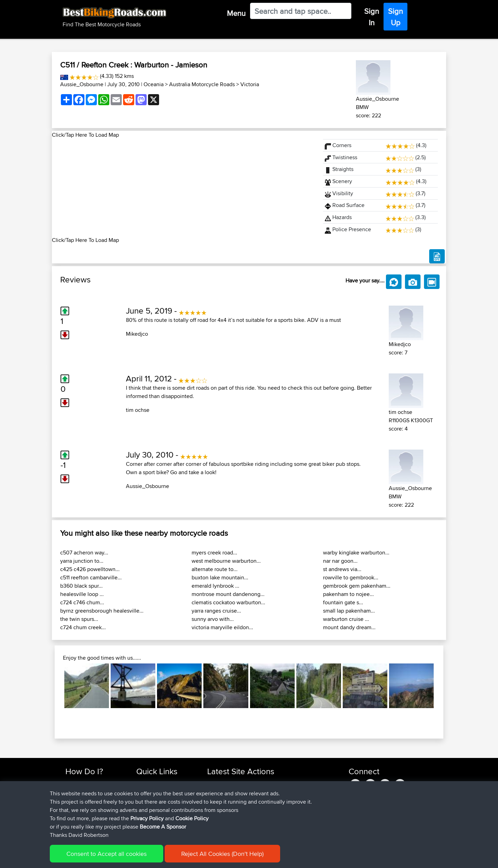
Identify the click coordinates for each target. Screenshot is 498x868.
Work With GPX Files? (89, 800)
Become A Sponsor (87, 816)
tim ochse (138, 410)
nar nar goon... (340, 561)
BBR (249, 783)
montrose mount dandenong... (228, 594)
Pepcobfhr (220, 800)
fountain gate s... (343, 602)
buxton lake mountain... (220, 577)
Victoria (250, 84)
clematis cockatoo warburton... (228, 602)
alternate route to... (215, 569)
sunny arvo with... (213, 619)
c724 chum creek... (83, 627)
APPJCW (218, 783)
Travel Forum (151, 791)
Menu (236, 13)
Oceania (154, 84)
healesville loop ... (82, 594)
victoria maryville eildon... (222, 627)
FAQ (70, 825)
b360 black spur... (81, 586)
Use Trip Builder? (85, 791)
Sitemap (130, 858)
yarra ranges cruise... (216, 611)
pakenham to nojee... (348, 594)
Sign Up (395, 17)
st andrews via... (342, 569)
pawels (216, 816)
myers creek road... (214, 553)
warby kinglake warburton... (356, 553)
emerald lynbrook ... (215, 586)
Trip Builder (149, 800)
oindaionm (220, 791)
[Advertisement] (183, 188)
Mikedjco (137, 334)
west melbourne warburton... (226, 561)
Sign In (372, 17)
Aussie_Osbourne (82, 84)
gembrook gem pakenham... (357, 586)
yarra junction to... (82, 561)
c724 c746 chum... (82, 602)
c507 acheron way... (84, 553)
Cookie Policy (192, 858)
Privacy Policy (158, 858)
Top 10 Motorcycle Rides (164, 783)
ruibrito (216, 825)
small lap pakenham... (349, 611)
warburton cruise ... (346, 619)
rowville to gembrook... (351, 577)
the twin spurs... (79, 619)
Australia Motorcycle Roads (202, 84)
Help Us (145, 825)
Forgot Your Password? (92, 808)
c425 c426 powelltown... (90, 569)
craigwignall (221, 808)
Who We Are (150, 808)
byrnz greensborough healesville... (102, 611)
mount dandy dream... (349, 627)
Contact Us (149, 816)
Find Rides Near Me (87, 783)
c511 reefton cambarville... (91, 577)
